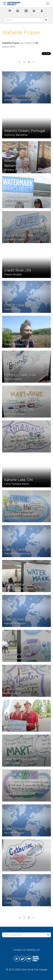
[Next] (33, 62)
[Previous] (20, 62)
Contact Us (19, 950)
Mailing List (33, 950)
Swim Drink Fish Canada (34, 970)
